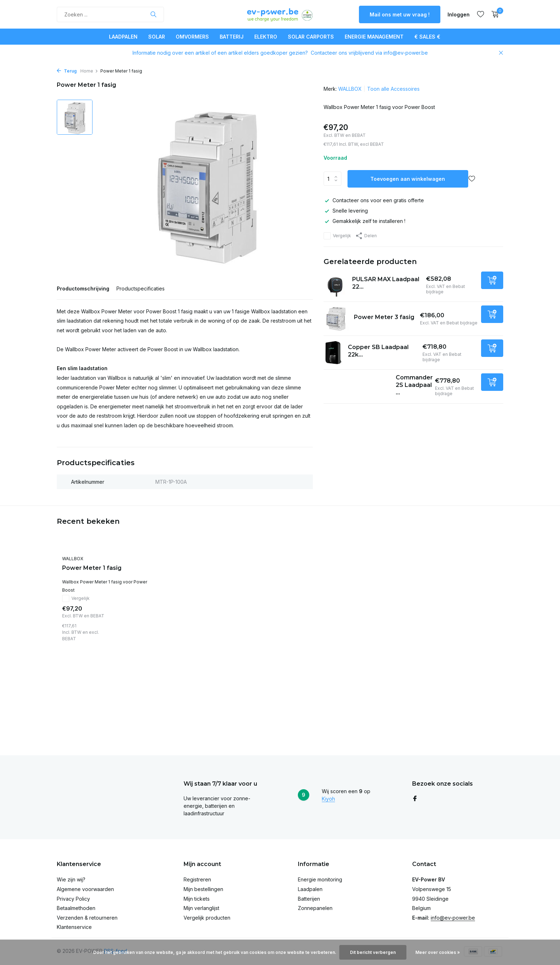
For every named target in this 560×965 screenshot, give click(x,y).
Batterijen (309, 899)
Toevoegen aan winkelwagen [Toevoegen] (408, 179)
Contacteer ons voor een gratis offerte (374, 200)
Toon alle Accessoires (393, 89)
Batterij (232, 37)
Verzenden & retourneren (87, 918)
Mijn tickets (197, 899)
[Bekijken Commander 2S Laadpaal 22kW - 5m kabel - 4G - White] (357, 387)
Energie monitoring (320, 879)
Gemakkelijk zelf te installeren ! (364, 221)
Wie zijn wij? (71, 879)
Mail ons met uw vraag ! (400, 14)
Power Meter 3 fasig (384, 317)
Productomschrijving (83, 288)
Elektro (266, 37)
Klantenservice (74, 927)
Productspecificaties (141, 288)
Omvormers (192, 37)
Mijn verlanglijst (201, 908)
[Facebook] (415, 799)
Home (89, 71)
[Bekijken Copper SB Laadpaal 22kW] (333, 353)
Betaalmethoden (76, 908)
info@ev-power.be (453, 918)
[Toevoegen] (492, 280)
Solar (157, 37)
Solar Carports (311, 37)
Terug (67, 71)
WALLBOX (350, 89)
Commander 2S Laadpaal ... (414, 385)
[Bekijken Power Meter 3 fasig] (336, 319)
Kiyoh (328, 799)
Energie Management (374, 37)
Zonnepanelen (315, 908)
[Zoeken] (110, 14)
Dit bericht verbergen (373, 952)
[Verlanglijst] (481, 14)
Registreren (197, 879)
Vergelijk (337, 236)
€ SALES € (427, 37)
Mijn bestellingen (203, 889)
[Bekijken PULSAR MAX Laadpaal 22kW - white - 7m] (335, 285)
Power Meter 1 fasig (92, 568)
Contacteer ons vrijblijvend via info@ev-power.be (369, 53)
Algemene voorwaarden (85, 889)
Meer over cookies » (438, 952)
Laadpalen (123, 37)
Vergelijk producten (207, 918)
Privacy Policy (73, 899)
